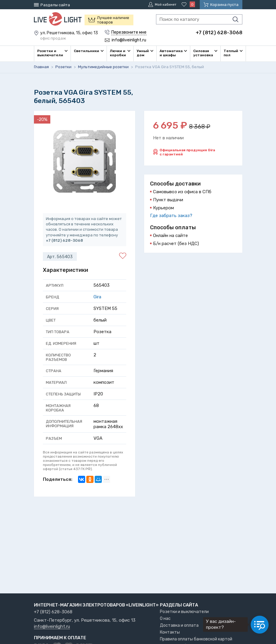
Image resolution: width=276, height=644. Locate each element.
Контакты (170, 632)
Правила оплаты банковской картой (196, 639)
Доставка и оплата (179, 625)
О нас (165, 619)
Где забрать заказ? (171, 215)
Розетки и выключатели (184, 612)
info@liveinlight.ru (52, 627)
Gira (97, 297)
